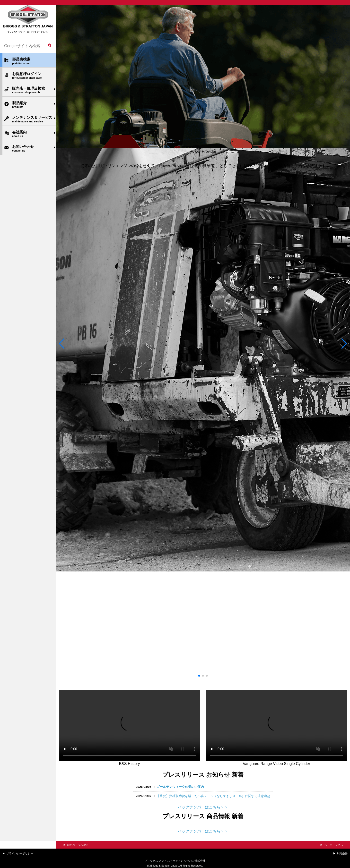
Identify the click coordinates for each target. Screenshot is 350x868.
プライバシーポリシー (20, 853)
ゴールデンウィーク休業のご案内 (180, 787)
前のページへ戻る (78, 845)
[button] (62, 345)
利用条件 (342, 853)
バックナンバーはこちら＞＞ (203, 807)
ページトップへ (333, 845)
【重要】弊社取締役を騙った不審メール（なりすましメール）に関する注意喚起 (213, 796)
